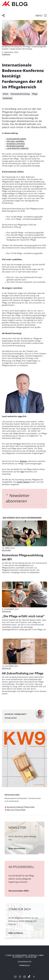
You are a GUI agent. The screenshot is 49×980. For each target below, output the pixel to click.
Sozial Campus (23, 482)
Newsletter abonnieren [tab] (18, 498)
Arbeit (5, 94)
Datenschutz (25, 962)
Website (23, 461)
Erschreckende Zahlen (16, 139)
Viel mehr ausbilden (15, 141)
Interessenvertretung (20, 94)
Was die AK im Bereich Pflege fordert (21, 807)
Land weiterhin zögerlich (18, 148)
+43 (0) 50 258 (30, 957)
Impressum (24, 965)
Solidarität (7, 98)
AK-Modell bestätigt (15, 146)
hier (22, 472)
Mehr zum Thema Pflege (16, 810)
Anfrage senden (11, 718)
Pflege (35, 94)
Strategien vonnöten (16, 144)
